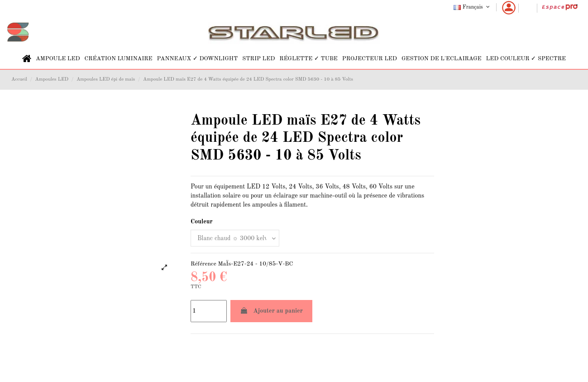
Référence (203, 264)
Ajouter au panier (271, 311)
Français (472, 7)
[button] (58, 59)
